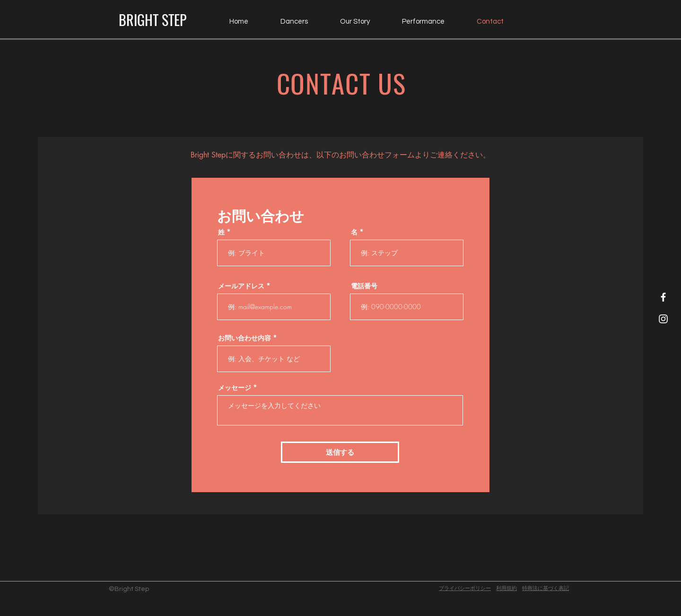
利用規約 (506, 588)
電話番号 (364, 286)
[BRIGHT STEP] (153, 20)
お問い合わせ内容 (244, 338)
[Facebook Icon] (663, 297)
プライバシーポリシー (465, 588)
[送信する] (340, 452)
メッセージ (235, 388)
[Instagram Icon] (663, 319)
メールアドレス (241, 286)
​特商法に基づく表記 (546, 588)
